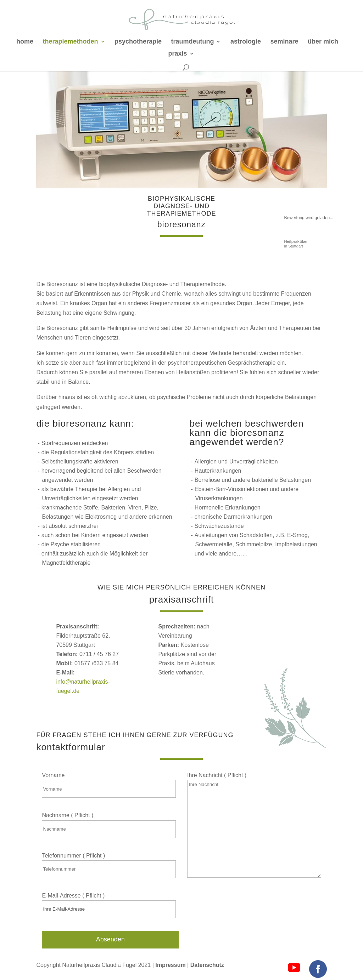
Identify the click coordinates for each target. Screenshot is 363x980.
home (25, 42)
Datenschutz (207, 965)
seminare (284, 42)
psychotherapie (138, 42)
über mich (323, 42)
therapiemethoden (71, 42)
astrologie (246, 42)
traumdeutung (192, 42)
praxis (177, 54)
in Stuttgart (296, 244)
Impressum (171, 965)
